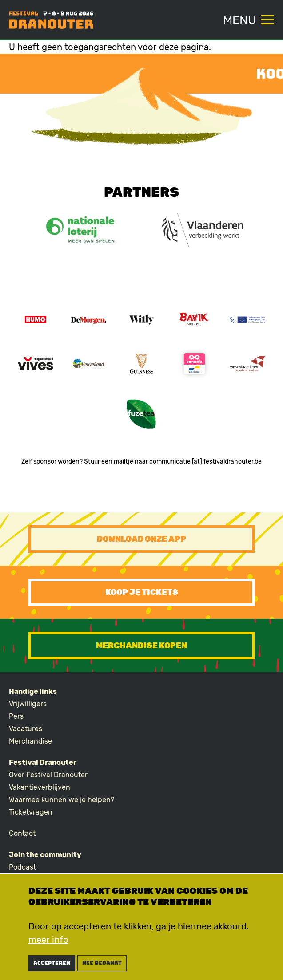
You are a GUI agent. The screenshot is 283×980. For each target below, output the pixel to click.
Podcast (22, 867)
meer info (48, 941)
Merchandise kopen (141, 645)
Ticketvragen (31, 812)
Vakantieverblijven (40, 787)
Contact (22, 833)
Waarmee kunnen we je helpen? (62, 800)
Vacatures (26, 729)
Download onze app (141, 539)
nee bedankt (102, 965)
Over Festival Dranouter (48, 775)
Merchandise (30, 741)
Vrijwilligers (28, 704)
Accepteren (52, 965)
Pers (16, 716)
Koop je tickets (142, 592)
